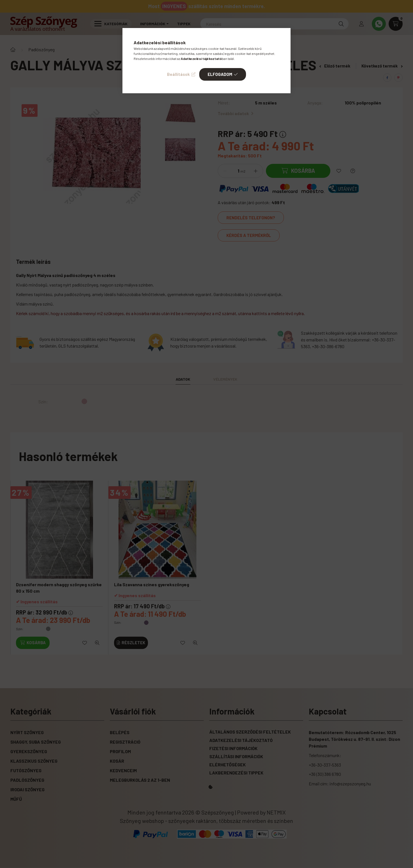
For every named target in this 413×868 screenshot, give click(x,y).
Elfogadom (220, 74)
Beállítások (178, 74)
